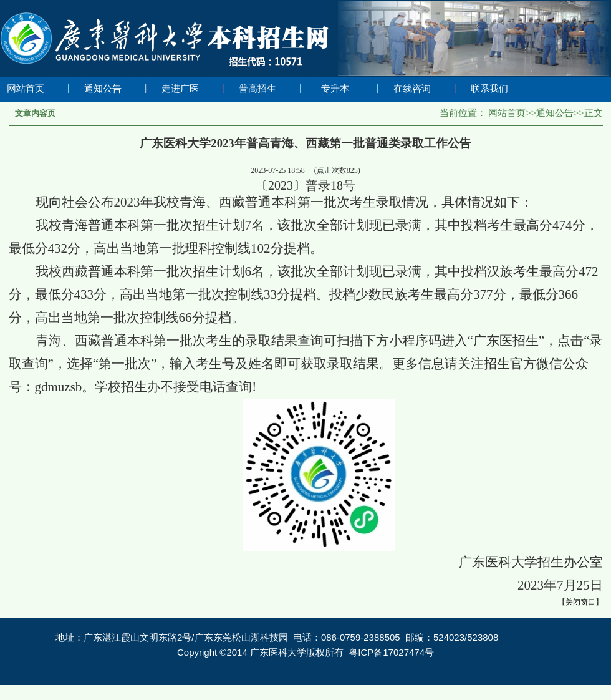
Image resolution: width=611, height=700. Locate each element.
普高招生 (257, 89)
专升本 (335, 89)
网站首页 (26, 89)
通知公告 (103, 89)
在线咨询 (412, 89)
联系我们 (489, 89)
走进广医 (180, 89)
